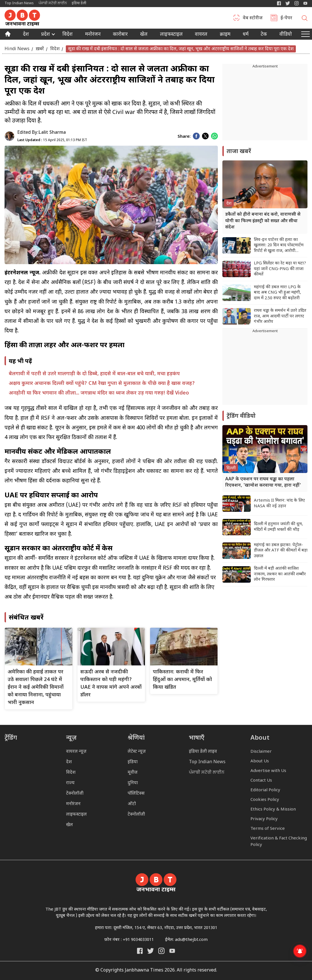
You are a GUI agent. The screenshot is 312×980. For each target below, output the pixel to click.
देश (26, 35)
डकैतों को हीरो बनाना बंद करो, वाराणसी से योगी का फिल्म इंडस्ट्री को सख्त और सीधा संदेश (263, 221)
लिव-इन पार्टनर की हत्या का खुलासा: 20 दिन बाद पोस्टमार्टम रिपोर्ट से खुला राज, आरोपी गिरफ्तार (279, 246)
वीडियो (286, 35)
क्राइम (225, 35)
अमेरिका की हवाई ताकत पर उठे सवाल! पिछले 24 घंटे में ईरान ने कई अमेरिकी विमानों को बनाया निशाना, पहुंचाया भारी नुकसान (36, 687)
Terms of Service (268, 829)
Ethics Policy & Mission (273, 810)
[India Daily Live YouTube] (172, 951)
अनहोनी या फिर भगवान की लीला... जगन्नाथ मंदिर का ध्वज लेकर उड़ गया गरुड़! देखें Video (99, 393)
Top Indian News (19, 3)
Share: (184, 137)
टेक (264, 35)
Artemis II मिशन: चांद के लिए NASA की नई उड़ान (279, 503)
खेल (144, 35)
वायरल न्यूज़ (76, 752)
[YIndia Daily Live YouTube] (305, 3)
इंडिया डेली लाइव (203, 752)
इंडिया (133, 762)
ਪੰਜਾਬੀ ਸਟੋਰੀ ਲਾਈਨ (53, 3)
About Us (260, 761)
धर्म (246, 35)
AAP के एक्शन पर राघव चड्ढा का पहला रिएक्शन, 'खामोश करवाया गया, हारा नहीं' (263, 482)
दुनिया (133, 783)
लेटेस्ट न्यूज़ (137, 752)
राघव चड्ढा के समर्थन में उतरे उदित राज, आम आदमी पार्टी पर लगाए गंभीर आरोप (280, 316)
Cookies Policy (265, 800)
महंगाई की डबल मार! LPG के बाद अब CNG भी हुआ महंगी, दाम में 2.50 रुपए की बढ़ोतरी (277, 293)
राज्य (70, 783)
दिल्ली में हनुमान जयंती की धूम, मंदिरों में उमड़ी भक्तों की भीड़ (278, 527)
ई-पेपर (286, 18)
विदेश (68, 35)
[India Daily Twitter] (288, 3)
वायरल (201, 35)
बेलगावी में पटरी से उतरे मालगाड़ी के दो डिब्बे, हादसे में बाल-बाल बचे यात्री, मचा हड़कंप (94, 374)
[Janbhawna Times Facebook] (279, 3)
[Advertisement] (265, 370)
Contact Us (261, 781)
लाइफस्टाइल (76, 815)
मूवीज (133, 773)
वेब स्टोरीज (253, 18)
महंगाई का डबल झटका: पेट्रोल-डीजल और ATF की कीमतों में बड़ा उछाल (281, 551)
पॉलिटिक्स (136, 794)
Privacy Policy (264, 819)
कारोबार (120, 35)
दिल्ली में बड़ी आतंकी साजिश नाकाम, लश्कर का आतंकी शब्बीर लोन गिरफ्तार (280, 574)
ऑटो (132, 804)
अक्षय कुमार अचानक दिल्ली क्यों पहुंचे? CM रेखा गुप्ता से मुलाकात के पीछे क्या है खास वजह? (102, 384)
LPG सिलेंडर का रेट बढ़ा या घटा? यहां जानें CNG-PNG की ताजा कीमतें (280, 269)
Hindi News (17, 49)
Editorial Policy (265, 790)
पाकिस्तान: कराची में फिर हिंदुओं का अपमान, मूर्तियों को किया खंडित (182, 680)
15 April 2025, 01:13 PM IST (52, 140)
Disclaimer (261, 752)
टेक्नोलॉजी (75, 794)
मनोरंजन (93, 35)
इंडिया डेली (79, 3)
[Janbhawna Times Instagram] (297, 3)
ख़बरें (40, 49)
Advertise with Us (268, 771)
